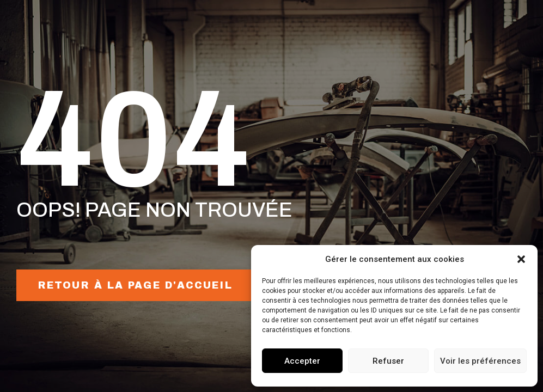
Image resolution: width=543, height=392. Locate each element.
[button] (521, 259)
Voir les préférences (480, 361)
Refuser (388, 361)
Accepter (302, 361)
